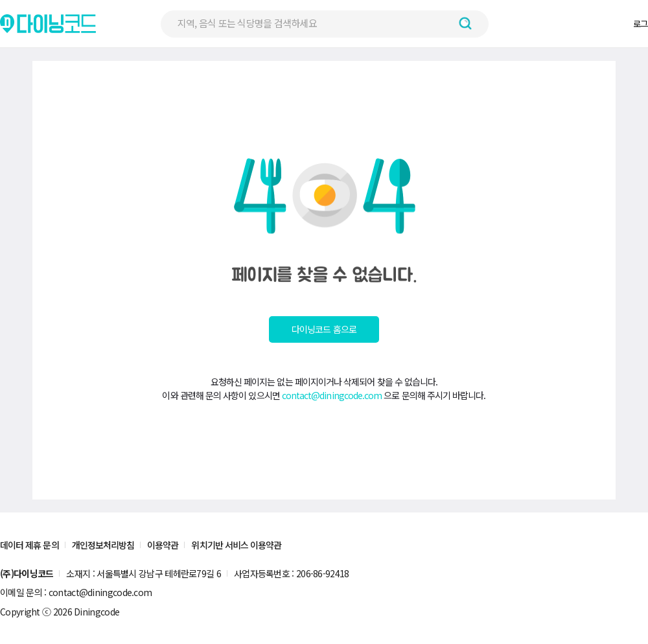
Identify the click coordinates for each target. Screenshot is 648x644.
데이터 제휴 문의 (29, 545)
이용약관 (163, 545)
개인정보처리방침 (103, 545)
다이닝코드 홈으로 (324, 329)
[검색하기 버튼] (465, 23)
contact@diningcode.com (332, 395)
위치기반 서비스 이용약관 (236, 545)
